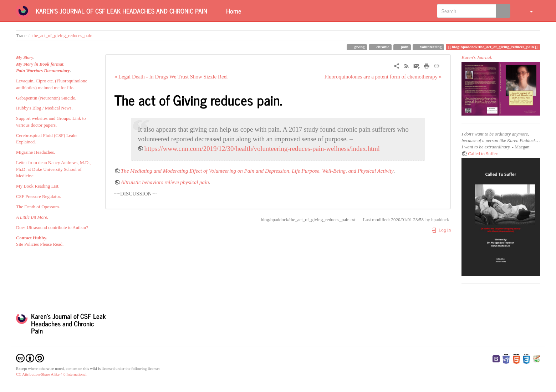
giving (359, 47)
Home (233, 11)
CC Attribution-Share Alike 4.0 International (51, 374)
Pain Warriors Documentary (43, 71)
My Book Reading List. (38, 186)
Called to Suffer (483, 154)
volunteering (430, 47)
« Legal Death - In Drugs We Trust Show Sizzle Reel (171, 77)
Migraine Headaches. (36, 152)
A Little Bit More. (32, 217)
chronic (382, 47)
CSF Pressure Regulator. (39, 197)
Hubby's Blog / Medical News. (44, 108)
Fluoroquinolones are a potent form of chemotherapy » (383, 77)
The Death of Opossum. (38, 207)
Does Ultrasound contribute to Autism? (52, 228)
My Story (25, 57)
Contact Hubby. (32, 238)
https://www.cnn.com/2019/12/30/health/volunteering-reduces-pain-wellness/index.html (262, 149)
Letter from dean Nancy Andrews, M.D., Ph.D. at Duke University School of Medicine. (53, 169)
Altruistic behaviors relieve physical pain (165, 182)
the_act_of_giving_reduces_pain (62, 36)
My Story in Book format (40, 64)
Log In (441, 230)
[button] (527, 11)
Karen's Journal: (477, 57)
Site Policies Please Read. (40, 244)
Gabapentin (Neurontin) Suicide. (46, 98)
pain (404, 47)
